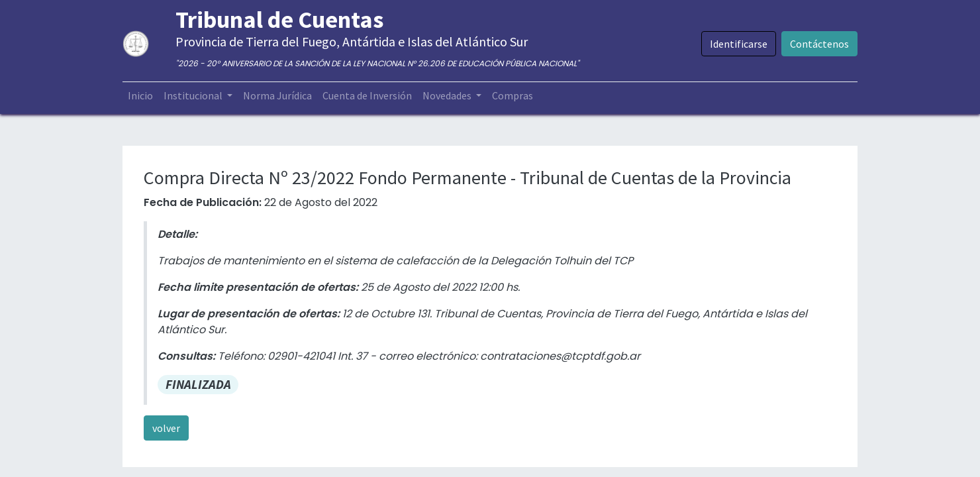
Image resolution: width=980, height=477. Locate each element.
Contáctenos (819, 44)
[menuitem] (140, 95)
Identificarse (739, 44)
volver (166, 428)
